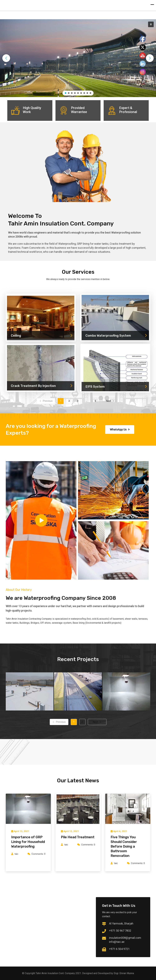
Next (110, 401)
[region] (78, 58)
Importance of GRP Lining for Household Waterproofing (28, 842)
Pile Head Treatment (78, 837)
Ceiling (42, 336)
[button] (151, 24)
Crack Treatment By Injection (42, 386)
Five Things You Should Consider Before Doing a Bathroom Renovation (124, 846)
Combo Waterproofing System (116, 336)
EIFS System (116, 387)
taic (16, 854)
